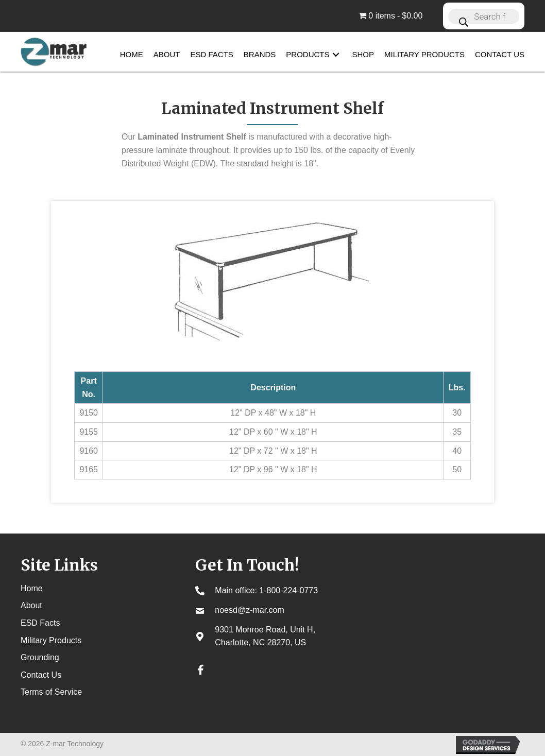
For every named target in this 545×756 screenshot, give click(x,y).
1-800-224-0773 (288, 590)
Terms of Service (51, 692)
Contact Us (41, 675)
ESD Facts (40, 623)
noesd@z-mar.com (250, 610)
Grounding (40, 657)
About (31, 605)
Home (32, 588)
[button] (336, 55)
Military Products (51, 640)
